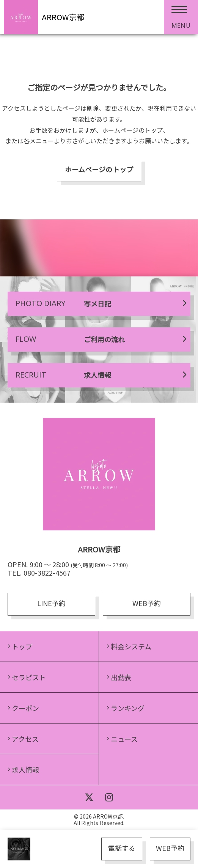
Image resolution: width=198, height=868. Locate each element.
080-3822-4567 (47, 573)
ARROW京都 (63, 17)
